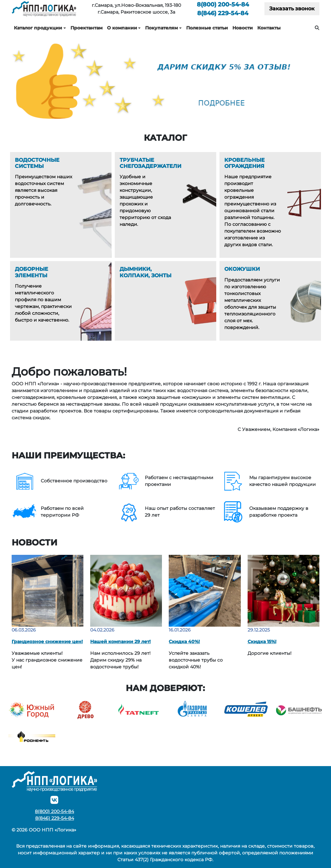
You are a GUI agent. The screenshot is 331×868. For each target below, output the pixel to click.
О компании (122, 28)
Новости (243, 28)
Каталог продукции (38, 28)
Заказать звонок (292, 9)
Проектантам (86, 28)
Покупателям (161, 28)
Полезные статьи (207, 28)
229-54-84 (223, 13)
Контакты (269, 28)
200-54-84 (223, 4)
